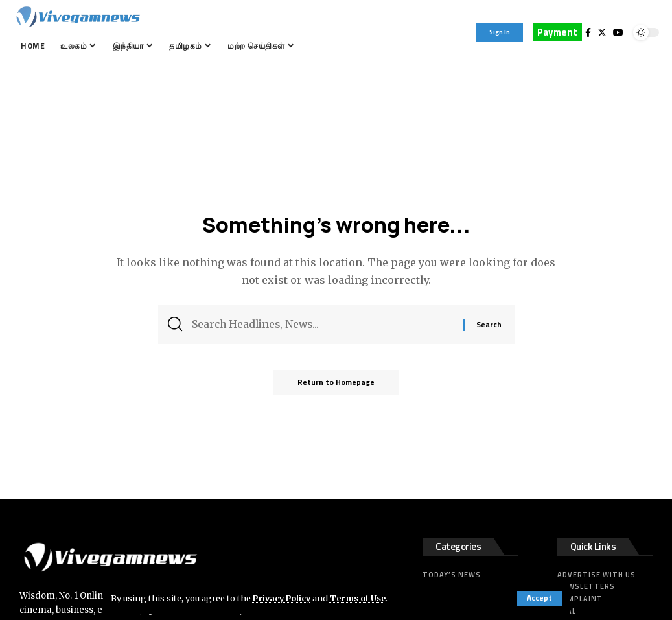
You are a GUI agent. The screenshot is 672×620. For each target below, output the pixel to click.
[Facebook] (588, 32)
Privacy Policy (283, 598)
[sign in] (500, 32)
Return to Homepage (336, 385)
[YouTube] (618, 32)
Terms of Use (361, 598)
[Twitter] (602, 32)
